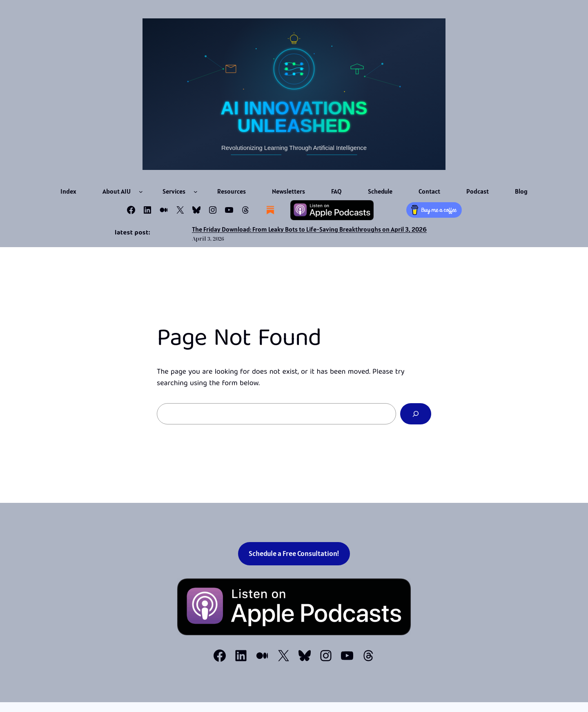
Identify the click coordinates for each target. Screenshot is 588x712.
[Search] (416, 414)
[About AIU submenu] (141, 192)
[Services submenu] (196, 192)
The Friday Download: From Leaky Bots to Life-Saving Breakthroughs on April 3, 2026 (309, 229)
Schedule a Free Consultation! (294, 553)
